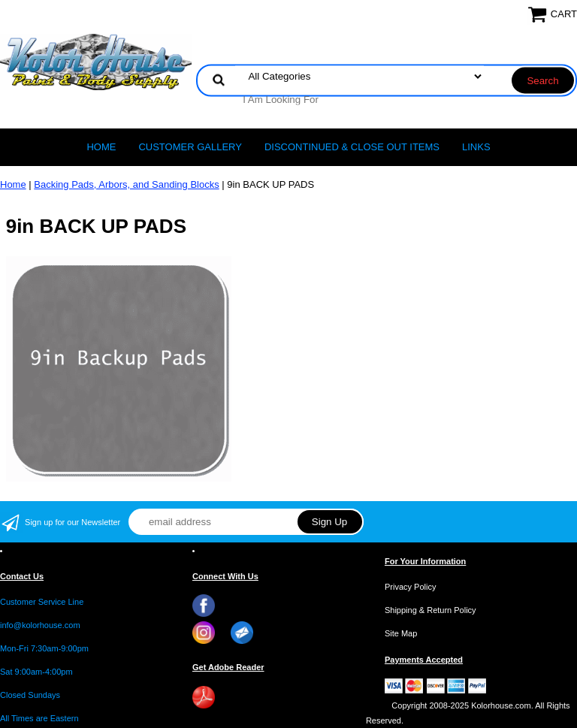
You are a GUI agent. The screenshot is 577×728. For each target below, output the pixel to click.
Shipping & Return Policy (430, 610)
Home (101, 147)
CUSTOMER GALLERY (190, 147)
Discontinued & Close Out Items (352, 147)
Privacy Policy (410, 587)
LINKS (476, 147)
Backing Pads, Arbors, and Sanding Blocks (126, 184)
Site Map (401, 633)
